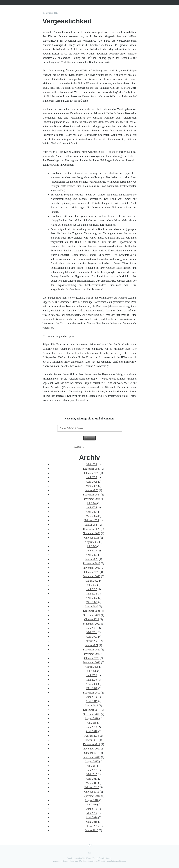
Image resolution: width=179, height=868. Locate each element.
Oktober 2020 (92, 658)
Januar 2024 (92, 525)
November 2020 (92, 654)
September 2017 (92, 757)
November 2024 (92, 499)
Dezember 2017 (92, 744)
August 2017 (92, 761)
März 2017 (92, 783)
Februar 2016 (92, 826)
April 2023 (92, 555)
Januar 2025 (92, 490)
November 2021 (92, 615)
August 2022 (92, 581)
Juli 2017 (92, 766)
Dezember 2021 (92, 611)
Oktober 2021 (92, 619)
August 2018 (92, 718)
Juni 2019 (92, 697)
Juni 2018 (92, 727)
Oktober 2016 (92, 792)
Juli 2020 (92, 671)
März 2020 (92, 688)
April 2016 (92, 817)
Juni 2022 (92, 589)
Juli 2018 (92, 723)
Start (90, 853)
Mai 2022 (92, 594)
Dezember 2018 (92, 710)
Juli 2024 (92, 503)
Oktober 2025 (92, 473)
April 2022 (92, 598)
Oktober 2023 (92, 538)
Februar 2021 (92, 641)
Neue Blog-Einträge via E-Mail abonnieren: (90, 419)
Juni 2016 (92, 809)
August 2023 (92, 542)
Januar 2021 (92, 645)
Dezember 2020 (92, 650)
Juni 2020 (92, 675)
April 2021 (92, 637)
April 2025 (92, 482)
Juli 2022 (92, 585)
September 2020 (92, 662)
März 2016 (92, 822)
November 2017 (92, 749)
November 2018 (92, 714)
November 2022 (92, 568)
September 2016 (92, 796)
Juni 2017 (92, 770)
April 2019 (92, 701)
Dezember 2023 (92, 529)
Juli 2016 (92, 805)
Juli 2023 (92, 546)
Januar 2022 (92, 606)
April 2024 (92, 512)
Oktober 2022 (92, 572)
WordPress (87, 858)
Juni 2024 (92, 507)
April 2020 (92, 684)
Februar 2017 (92, 787)
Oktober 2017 (92, 753)
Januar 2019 (92, 705)
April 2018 (92, 731)
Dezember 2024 (92, 495)
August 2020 (92, 667)
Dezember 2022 (92, 563)
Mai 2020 (92, 680)
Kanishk (109, 858)
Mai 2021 (92, 632)
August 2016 (92, 800)
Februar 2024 (92, 520)
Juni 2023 (92, 551)
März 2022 (92, 602)
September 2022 (92, 576)
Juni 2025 (92, 477)
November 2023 (92, 533)
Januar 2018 (92, 740)
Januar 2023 (92, 559)
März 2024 (92, 516)
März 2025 (92, 486)
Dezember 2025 (92, 469)
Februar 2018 (92, 736)
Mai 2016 (92, 813)
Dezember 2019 (92, 693)
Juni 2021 (92, 628)
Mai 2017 (92, 774)
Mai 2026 (92, 464)
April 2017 (92, 779)
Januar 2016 (92, 830)
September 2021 (92, 624)
